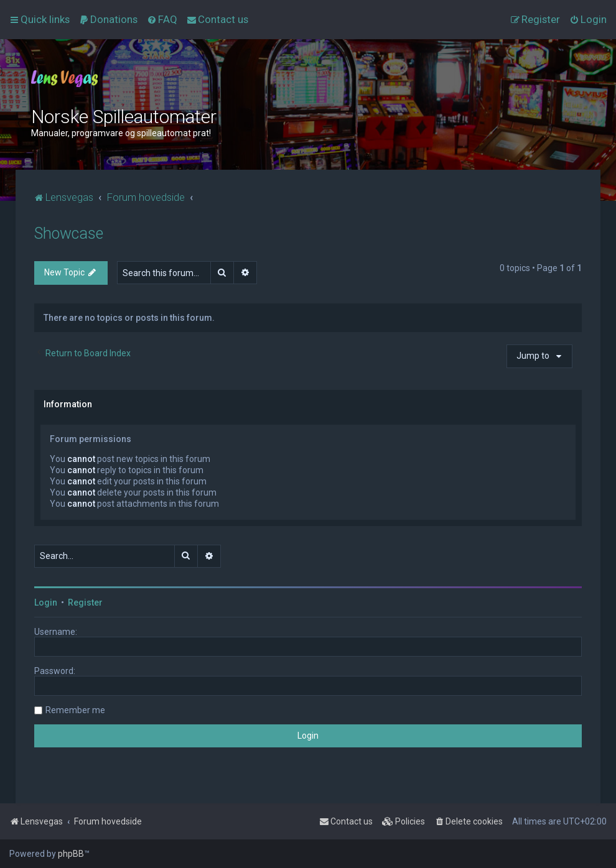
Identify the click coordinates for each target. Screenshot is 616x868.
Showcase (69, 233)
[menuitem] (108, 19)
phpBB (71, 854)
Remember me (75, 710)
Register (85, 603)
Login (46, 603)
